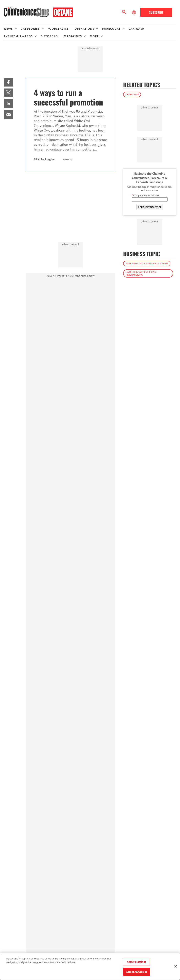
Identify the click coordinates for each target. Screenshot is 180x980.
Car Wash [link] (137, 29)
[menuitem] (12, 29)
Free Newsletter (150, 207)
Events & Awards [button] (18, 36)
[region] (90, 966)
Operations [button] (84, 29)
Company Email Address (145, 195)
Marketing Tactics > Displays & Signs (147, 263)
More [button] (94, 36)
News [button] (8, 29)
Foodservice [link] (58, 29)
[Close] (176, 966)
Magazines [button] (73, 36)
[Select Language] (134, 12)
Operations (132, 94)
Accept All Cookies (137, 972)
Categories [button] (30, 29)
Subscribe (156, 12)
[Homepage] (38, 12)
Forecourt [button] (111, 29)
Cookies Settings (137, 962)
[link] (8, 82)
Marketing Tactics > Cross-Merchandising (141, 273)
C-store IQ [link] (49, 36)
